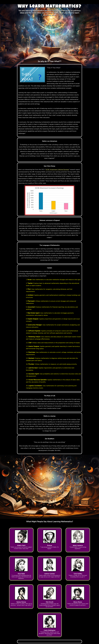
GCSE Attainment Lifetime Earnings (57, 170)
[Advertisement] (50, 2)
